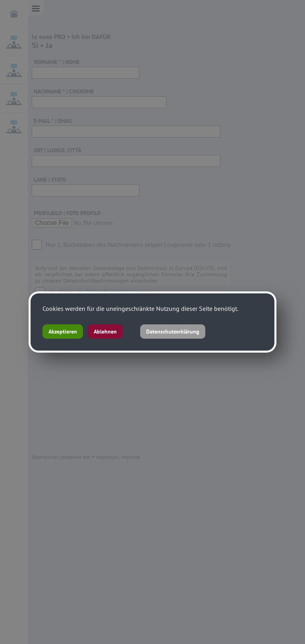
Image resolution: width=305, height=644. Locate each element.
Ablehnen (105, 332)
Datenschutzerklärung (173, 332)
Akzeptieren (63, 332)
